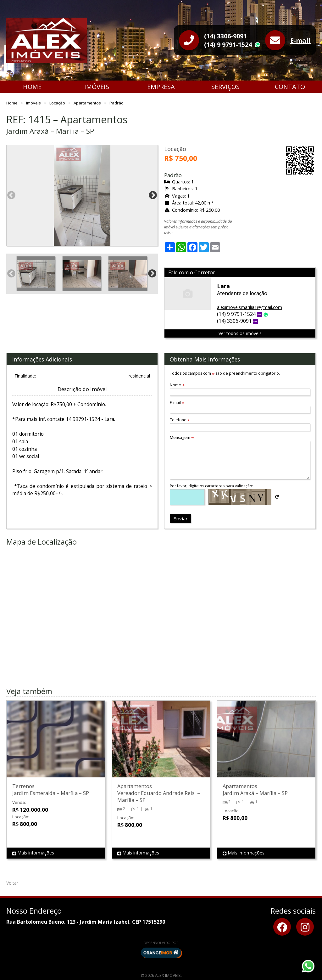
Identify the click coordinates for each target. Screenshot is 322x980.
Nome (177, 385)
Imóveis (97, 87)
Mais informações (33, 853)
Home (32, 87)
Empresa (161, 87)
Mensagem (182, 437)
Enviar (180, 518)
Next (153, 195)
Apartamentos (88, 103)
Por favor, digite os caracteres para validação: (211, 486)
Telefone (180, 420)
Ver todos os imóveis (240, 333)
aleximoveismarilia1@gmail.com (250, 307)
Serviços (225, 87)
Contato (290, 87)
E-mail (300, 40)
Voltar (12, 883)
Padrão (117, 103)
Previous (11, 195)
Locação (58, 103)
